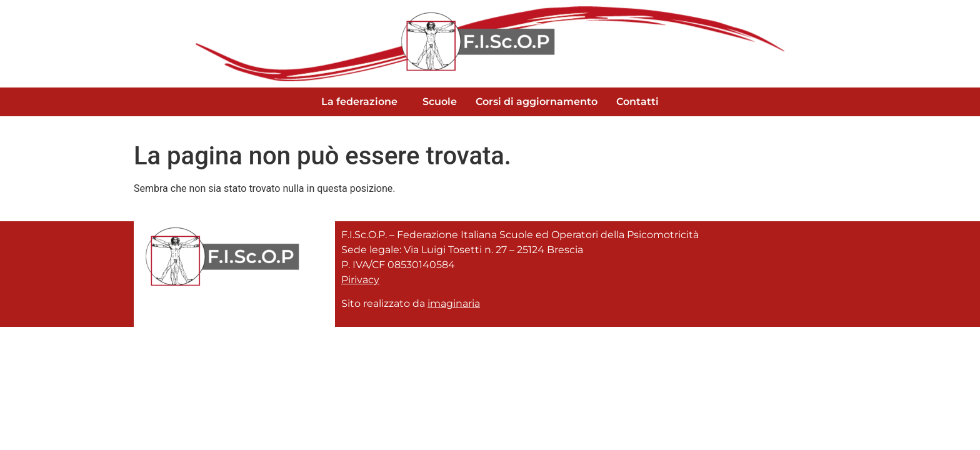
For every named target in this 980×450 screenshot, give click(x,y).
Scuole (440, 102)
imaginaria (454, 303)
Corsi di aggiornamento (537, 102)
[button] (362, 102)
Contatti (637, 102)
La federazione (359, 102)
